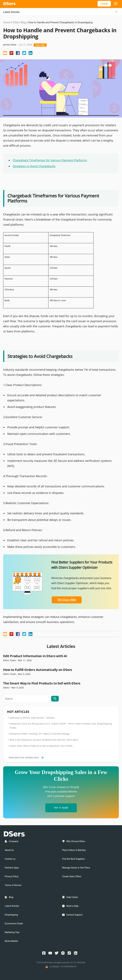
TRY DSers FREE (67, 600)
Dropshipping (11, 915)
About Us (9, 850)
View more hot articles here (26, 757)
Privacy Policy (12, 876)
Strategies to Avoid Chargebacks (34, 166)
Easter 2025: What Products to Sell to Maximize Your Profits (41, 746)
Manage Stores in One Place (76, 868)
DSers (6, 688)
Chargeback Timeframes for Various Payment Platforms (50, 160)
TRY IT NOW (61, 808)
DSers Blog (19, 22)
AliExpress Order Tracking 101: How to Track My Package (40, 734)
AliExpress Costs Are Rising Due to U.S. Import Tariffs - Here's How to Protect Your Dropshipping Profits (61, 726)
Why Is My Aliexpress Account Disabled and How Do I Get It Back (44, 740)
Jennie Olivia (10, 45)
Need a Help (72, 906)
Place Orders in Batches (74, 850)
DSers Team (10, 660)
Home (7, 22)
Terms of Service (13, 885)
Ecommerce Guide (14, 924)
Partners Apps (12, 868)
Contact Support (75, 915)
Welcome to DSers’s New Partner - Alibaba (32, 718)
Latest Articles (11, 12)
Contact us (10, 859)
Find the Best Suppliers (74, 859)
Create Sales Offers (72, 876)
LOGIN (104, 4)
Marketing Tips (12, 932)
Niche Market (11, 941)
